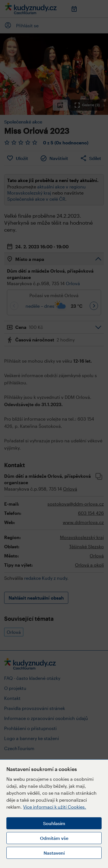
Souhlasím (54, 823)
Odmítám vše (54, 838)
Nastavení (54, 853)
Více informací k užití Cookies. (55, 807)
